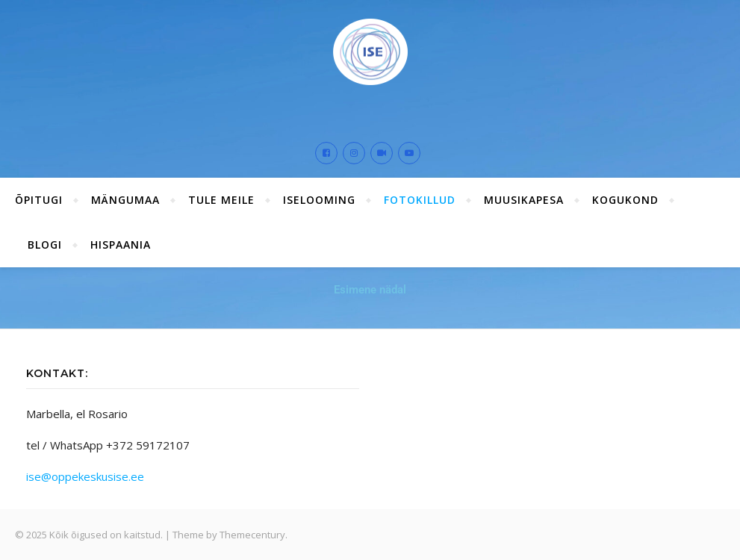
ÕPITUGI (39, 200)
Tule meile (221, 200)
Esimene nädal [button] (370, 290)
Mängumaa (125, 200)
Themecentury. (254, 535)
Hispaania (121, 245)
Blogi (45, 245)
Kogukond (625, 200)
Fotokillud (420, 200)
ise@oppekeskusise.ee (85, 476)
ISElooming (319, 200)
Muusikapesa (524, 200)
